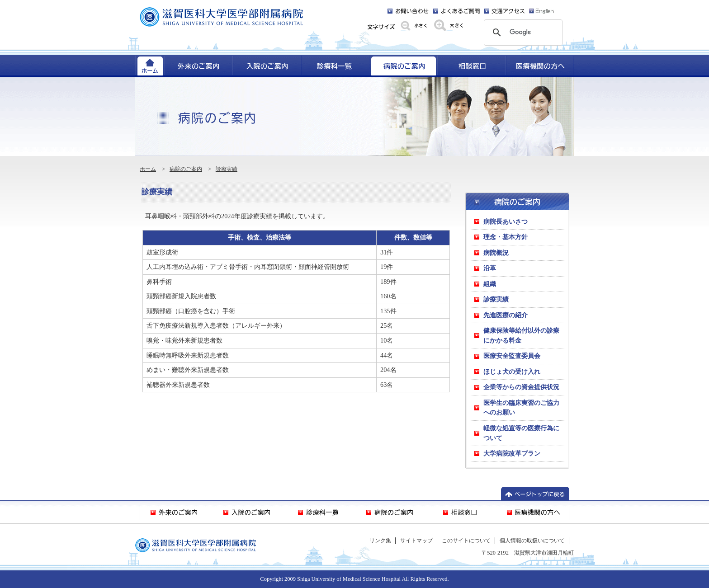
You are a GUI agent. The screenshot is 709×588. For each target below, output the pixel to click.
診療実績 (227, 169)
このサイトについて (466, 541)
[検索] (522, 33)
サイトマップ (416, 541)
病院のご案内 (186, 169)
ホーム (148, 169)
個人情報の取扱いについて (532, 541)
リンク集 (380, 541)
